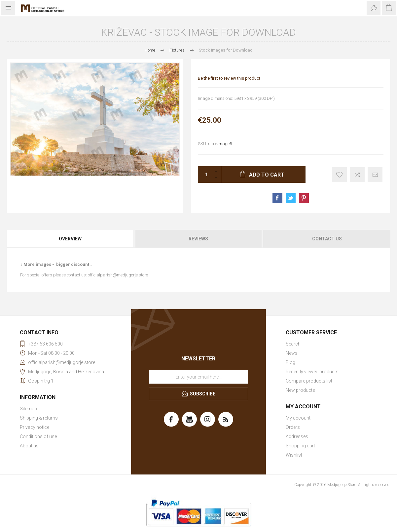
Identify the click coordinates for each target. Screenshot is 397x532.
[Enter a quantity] (204, 175)
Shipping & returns (39, 418)
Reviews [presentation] (198, 239)
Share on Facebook (277, 198)
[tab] (71, 239)
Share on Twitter (291, 198)
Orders (293, 427)
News (292, 353)
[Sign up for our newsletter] (198, 377)
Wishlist (294, 455)
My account (298, 418)
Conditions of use (38, 436)
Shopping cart (300, 446)
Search (293, 344)
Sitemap (28, 409)
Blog (290, 362)
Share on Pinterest (304, 198)
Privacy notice (35, 427)
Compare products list (309, 381)
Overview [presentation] (70, 239)
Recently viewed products (312, 372)
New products (300, 390)
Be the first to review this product (229, 78)
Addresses (297, 436)
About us (29, 446)
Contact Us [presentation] (327, 239)
